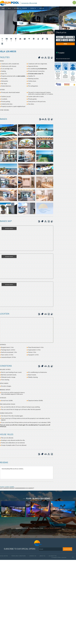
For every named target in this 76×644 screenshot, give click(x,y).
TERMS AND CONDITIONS (20, 556)
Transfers (24, 8)
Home (3, 8)
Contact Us (33, 8)
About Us (42, 8)
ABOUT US (45, 556)
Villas (9, 8)
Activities (16, 8)
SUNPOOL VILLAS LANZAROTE (52, 528)
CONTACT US (34, 556)
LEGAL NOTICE (4, 556)
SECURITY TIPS (55, 556)
